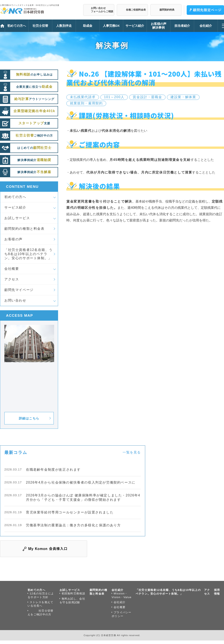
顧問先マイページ (19, 290)
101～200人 (114, 97)
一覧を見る (132, 452)
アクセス (12, 279)
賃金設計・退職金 (147, 97)
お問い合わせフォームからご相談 (102, 10)
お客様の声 (13, 239)
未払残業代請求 (83, 97)
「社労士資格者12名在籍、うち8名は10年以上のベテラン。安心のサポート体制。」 (28, 254)
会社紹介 (117, 590)
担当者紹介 (182, 26)
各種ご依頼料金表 (136, 10)
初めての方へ (15, 197)
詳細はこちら (29, 418)
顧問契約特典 (167, 10)
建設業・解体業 (183, 97)
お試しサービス (17, 218)
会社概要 (12, 269)
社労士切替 (40, 26)
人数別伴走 (64, 26)
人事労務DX (111, 26)
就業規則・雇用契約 (86, 103)
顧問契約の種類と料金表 (24, 229)
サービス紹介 (15, 207)
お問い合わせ (15, 300)
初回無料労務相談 (73, 593)
